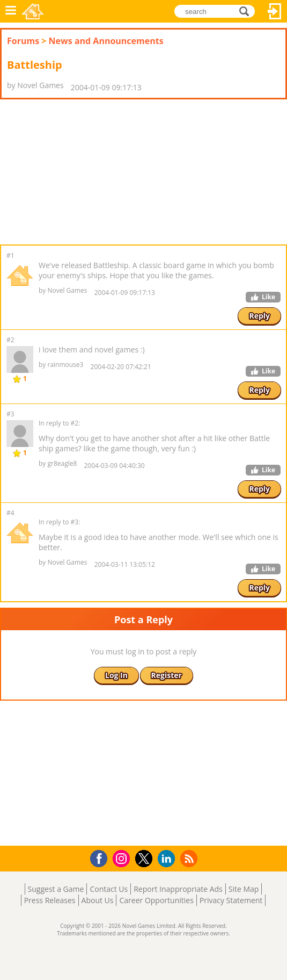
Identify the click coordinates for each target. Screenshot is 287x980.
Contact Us (109, 889)
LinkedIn (168, 859)
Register (167, 675)
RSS (190, 858)
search (247, 10)
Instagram (123, 858)
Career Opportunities (156, 900)
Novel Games (33, 11)
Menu (11, 11)
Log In (275, 11)
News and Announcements (106, 41)
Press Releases (50, 900)
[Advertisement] (86, 172)
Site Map (244, 889)
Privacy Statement (231, 900)
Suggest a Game (56, 889)
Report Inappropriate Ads (178, 889)
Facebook (102, 857)
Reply (259, 316)
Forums (23, 41)
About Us (98, 900)
